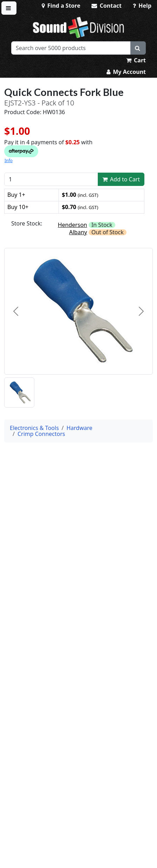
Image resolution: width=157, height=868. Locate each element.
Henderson (72, 225)
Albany (78, 232)
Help (142, 6)
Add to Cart (121, 179)
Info (9, 161)
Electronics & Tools (34, 428)
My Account (126, 72)
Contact (107, 6)
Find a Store (61, 6)
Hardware (80, 428)
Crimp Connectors (41, 434)
